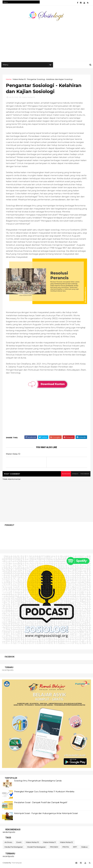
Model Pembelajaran (36, 849)
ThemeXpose (17, 864)
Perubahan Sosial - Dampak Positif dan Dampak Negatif (41, 804)
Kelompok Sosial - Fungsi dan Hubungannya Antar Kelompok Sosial (46, 815)
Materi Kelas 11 (49, 844)
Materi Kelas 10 (19, 80)
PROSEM (54, 849)
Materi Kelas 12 (66, 844)
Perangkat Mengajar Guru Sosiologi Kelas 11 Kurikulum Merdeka (44, 793)
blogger (65, 475)
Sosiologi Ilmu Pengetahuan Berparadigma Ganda (38, 782)
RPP (75, 849)
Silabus (84, 849)
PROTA (66, 849)
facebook (85, 475)
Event (19, 844)
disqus (74, 475)
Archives (8, 844)
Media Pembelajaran (14, 849)
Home (9, 80)
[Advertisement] (47, 40)
